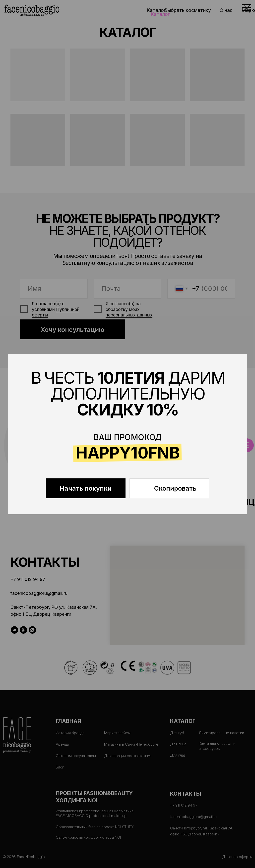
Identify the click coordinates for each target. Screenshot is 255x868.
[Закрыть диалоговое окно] (247, 8)
